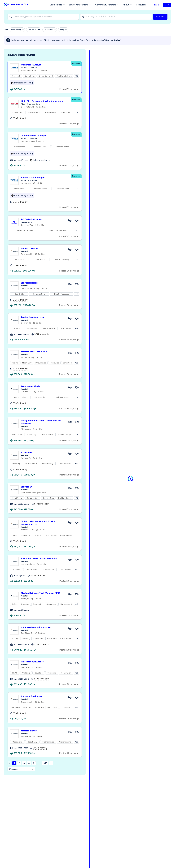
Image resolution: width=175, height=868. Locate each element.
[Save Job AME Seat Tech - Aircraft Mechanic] (76, 560)
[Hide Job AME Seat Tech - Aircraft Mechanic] (70, 560)
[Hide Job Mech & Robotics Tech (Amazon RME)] (70, 594)
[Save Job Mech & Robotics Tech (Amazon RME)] (76, 594)
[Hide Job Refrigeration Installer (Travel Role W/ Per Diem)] (70, 422)
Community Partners (107, 5)
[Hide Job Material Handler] (70, 732)
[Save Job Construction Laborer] (76, 698)
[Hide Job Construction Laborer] (70, 698)
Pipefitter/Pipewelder (43, 662)
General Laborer (43, 248)
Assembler (43, 453)
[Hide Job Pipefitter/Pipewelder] (70, 663)
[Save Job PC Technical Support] (76, 221)
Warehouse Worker (43, 386)
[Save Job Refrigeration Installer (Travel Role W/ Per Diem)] (76, 422)
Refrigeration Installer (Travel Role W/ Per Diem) (43, 422)
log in (28, 40)
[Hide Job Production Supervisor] (70, 319)
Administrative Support (45, 178)
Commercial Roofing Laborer (43, 628)
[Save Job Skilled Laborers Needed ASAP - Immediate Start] (76, 523)
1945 (45, 763)
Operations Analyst (45, 65)
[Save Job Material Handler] (76, 732)
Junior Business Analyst (45, 136)
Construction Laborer (43, 696)
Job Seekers (57, 5)
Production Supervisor (43, 317)
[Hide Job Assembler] (70, 454)
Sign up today (113, 40)
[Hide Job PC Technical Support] (70, 221)
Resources (143, 5)
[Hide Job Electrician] (70, 488)
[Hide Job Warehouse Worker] (70, 387)
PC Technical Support (43, 219)
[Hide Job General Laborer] (70, 250)
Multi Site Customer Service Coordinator (45, 101)
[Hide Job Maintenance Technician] (70, 353)
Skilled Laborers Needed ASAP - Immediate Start (43, 523)
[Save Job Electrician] (76, 488)
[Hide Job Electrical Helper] (70, 284)
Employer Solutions (80, 5)
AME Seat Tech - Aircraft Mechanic (43, 559)
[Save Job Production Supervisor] (76, 319)
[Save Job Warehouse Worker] (76, 387)
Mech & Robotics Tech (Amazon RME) (43, 593)
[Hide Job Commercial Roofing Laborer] (70, 629)
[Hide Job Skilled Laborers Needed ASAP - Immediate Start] (70, 523)
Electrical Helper (43, 283)
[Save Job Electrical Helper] (76, 284)
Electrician (43, 487)
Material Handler (43, 731)
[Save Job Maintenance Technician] (76, 353)
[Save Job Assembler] (76, 454)
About (127, 5)
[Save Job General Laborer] (76, 250)
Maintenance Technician (43, 352)
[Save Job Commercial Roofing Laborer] (76, 629)
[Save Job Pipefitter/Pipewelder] (76, 663)
